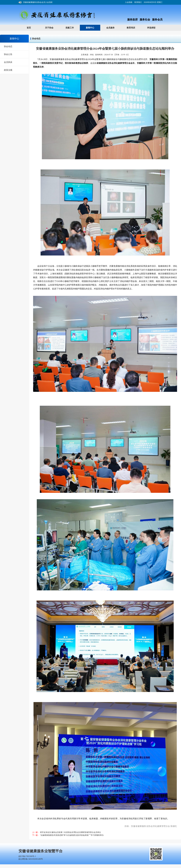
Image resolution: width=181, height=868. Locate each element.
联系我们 (138, 2)
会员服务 (113, 28)
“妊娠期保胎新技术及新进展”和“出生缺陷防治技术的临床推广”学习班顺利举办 (72, 835)
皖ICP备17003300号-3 (27, 856)
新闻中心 (93, 28)
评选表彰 (154, 28)
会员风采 (8, 62)
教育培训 (133, 28)
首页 (29, 28)
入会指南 (129, 2)
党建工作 (72, 28)
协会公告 (8, 54)
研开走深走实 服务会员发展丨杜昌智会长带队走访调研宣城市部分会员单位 (71, 832)
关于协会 (52, 28)
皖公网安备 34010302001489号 (31, 859)
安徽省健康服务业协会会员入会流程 (38, 2)
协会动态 (8, 46)
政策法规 (8, 70)
